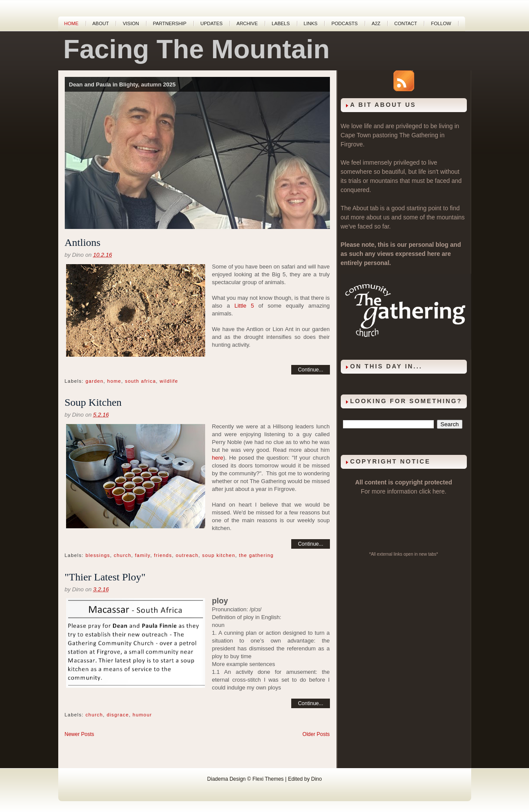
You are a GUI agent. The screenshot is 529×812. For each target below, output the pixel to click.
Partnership (170, 23)
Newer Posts (80, 734)
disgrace (118, 715)
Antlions (83, 242)
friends (163, 555)
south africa (140, 381)
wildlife (169, 381)
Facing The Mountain (197, 49)
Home (72, 23)
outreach (187, 555)
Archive (247, 23)
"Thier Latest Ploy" (105, 577)
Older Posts (316, 734)
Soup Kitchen (93, 402)
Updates (211, 23)
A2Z (376, 23)
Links (311, 23)
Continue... (310, 370)
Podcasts (344, 23)
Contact (406, 23)
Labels (281, 23)
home (114, 381)
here (218, 458)
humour (142, 715)
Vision (131, 23)
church (123, 555)
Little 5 (244, 306)
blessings (98, 555)
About (101, 23)
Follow (441, 23)
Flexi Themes (268, 779)
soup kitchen (219, 555)
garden (95, 381)
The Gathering (419, 135)
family (143, 555)
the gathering (256, 555)
